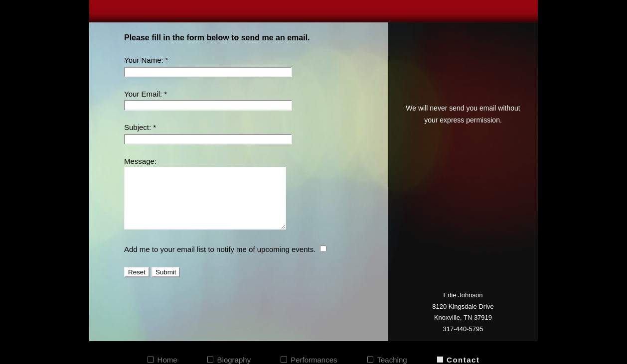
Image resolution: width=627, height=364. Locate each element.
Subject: (138, 127)
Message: (140, 161)
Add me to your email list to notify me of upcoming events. (220, 261)
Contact (463, 360)
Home (167, 360)
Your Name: (144, 60)
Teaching (392, 360)
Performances (314, 360)
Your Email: (143, 94)
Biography (234, 360)
